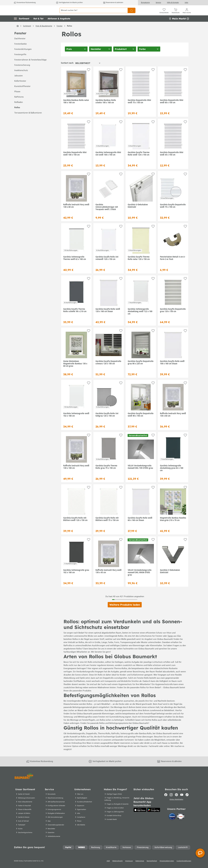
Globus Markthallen (176, 803)
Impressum (129, 864)
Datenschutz (140, 864)
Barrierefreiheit (152, 864)
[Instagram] (171, 798)
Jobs (186, 3)
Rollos (17, 114)
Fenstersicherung (22, 71)
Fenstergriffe (20, 61)
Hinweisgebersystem (167, 864)
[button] (22, 25)
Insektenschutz (21, 76)
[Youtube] (182, 798)
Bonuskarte (145, 3)
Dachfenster (20, 45)
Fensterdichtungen (23, 55)
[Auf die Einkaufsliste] (89, 76)
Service (158, 3)
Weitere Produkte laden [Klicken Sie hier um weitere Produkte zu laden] (125, 611)
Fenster (20, 39)
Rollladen (19, 108)
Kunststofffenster (22, 92)
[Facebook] (166, 798)
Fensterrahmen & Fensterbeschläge (30, 66)
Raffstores (19, 103)
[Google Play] (154, 813)
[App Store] (140, 813)
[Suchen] (132, 13)
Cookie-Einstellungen (184, 864)
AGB (108, 864)
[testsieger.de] (181, 820)
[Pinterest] (176, 798)
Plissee (17, 98)
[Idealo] (172, 820)
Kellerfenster (20, 87)
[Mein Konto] (187, 13)
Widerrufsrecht (117, 864)
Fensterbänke (20, 50)
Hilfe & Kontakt (173, 3)
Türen (170, 642)
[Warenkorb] (176, 13)
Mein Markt (179, 24)
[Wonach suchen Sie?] (94, 13)
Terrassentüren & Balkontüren (28, 119)
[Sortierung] (88, 69)
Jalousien (19, 82)
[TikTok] (187, 798)
